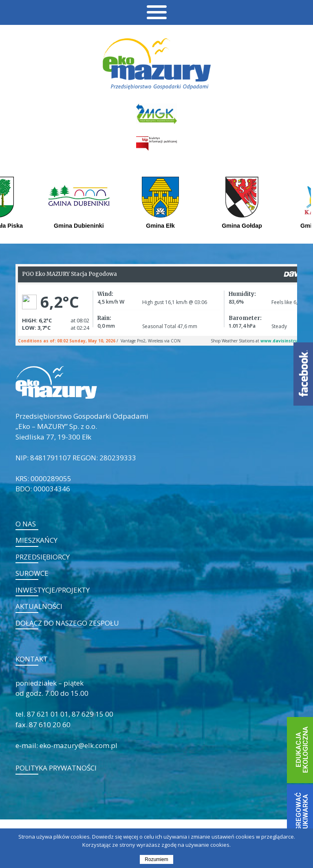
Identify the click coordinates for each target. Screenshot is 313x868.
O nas (26, 524)
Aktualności (39, 606)
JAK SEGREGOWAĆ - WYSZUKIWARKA (302, 823)
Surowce (32, 573)
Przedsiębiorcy (43, 557)
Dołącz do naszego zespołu (67, 623)
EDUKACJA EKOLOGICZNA (302, 750)
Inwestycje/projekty (53, 590)
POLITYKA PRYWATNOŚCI (56, 768)
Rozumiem (156, 859)
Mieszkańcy (36, 540)
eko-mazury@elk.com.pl (78, 745)
